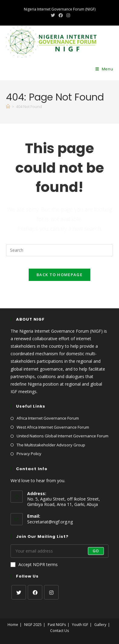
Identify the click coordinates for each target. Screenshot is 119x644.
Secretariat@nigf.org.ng (50, 522)
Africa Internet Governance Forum (48, 418)
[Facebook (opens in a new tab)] (61, 15)
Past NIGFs (57, 625)
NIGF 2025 (33, 625)
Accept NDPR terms (34, 564)
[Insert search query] (60, 250)
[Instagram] (51, 592)
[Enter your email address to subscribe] (60, 551)
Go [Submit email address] (96, 551)
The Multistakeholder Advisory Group (51, 445)
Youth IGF (80, 625)
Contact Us (59, 631)
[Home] (8, 106)
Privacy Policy (29, 454)
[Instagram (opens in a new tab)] (67, 15)
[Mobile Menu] (104, 69)
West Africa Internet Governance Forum (53, 427)
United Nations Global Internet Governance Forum (63, 436)
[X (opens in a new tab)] (53, 15)
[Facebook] (35, 592)
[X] (19, 592)
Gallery (100, 625)
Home (13, 625)
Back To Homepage (59, 275)
